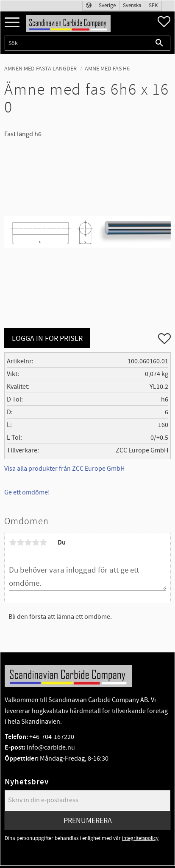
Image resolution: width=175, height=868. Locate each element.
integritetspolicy (140, 838)
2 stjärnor (20, 542)
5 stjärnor (43, 542)
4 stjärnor (36, 542)
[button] (12, 23)
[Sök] (160, 43)
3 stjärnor (28, 542)
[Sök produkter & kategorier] (77, 43)
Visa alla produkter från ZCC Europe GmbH (64, 469)
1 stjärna (13, 542)
